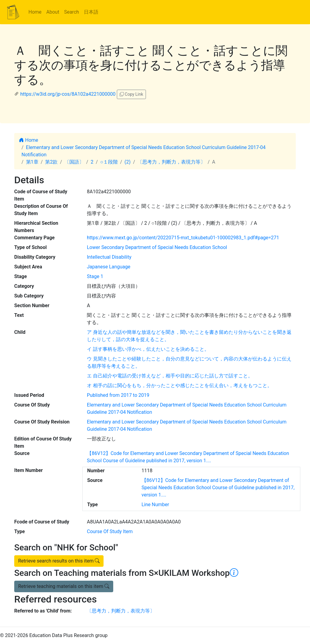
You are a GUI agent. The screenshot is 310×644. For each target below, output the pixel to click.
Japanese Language (109, 267)
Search (72, 12)
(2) (127, 162)
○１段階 (109, 162)
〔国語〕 (74, 162)
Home (35, 12)
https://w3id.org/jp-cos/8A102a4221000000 (68, 94)
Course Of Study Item (110, 531)
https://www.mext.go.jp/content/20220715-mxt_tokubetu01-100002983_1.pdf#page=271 (183, 238)
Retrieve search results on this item (59, 561)
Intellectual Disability (109, 257)
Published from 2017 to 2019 (118, 395)
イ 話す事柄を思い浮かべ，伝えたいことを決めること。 (148, 349)
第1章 (32, 162)
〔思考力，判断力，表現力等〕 (171, 162)
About (53, 12)
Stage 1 (95, 276)
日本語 (91, 12)
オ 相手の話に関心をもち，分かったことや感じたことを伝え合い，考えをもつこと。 (180, 385)
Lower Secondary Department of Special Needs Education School (157, 247)
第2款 (51, 162)
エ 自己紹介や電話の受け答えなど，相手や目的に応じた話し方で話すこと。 (170, 376)
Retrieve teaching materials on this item (64, 586)
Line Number (155, 505)
